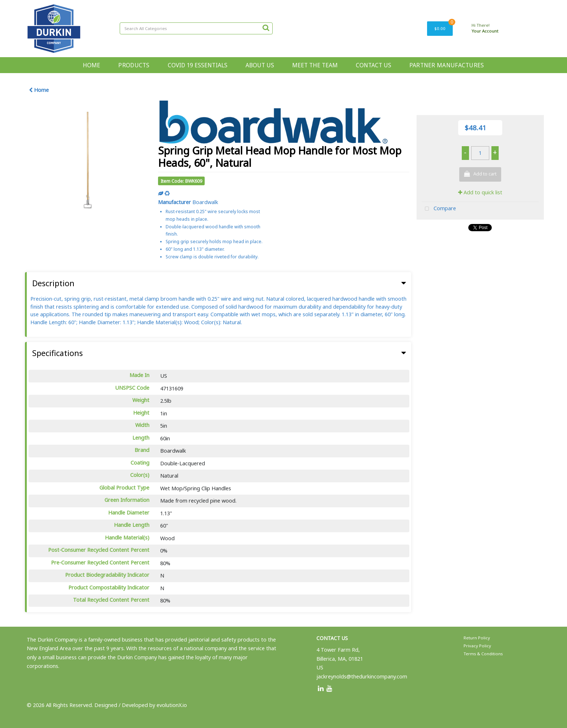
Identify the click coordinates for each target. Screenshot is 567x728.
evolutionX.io (172, 705)
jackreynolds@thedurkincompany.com (362, 676)
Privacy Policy (477, 646)
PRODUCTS (134, 65)
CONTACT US (374, 65)
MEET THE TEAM (315, 65)
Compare (439, 209)
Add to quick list (480, 192)
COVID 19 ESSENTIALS (198, 65)
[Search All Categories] (196, 28)
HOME (91, 65)
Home (39, 90)
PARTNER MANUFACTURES (447, 65)
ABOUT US (260, 65)
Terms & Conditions (483, 654)
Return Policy (477, 638)
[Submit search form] (266, 27)
